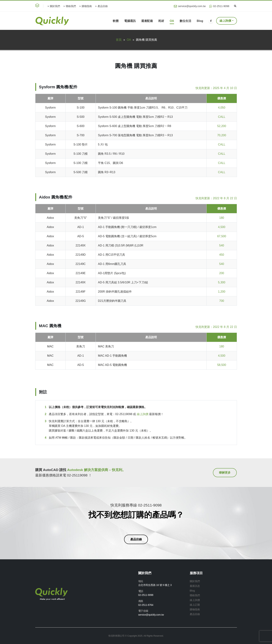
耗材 (161, 21)
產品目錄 (102, 6)
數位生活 (185, 21)
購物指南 (86, 6)
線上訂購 (195, 605)
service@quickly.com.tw (190, 6)
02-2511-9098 (219, 6)
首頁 (119, 40)
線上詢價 (225, 21)
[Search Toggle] (235, 6)
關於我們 (54, 6)
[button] (38, 6)
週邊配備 (147, 21)
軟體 (116, 21)
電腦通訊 (130, 21)
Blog (200, 21)
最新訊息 (195, 586)
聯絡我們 (70, 6)
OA (172, 21)
